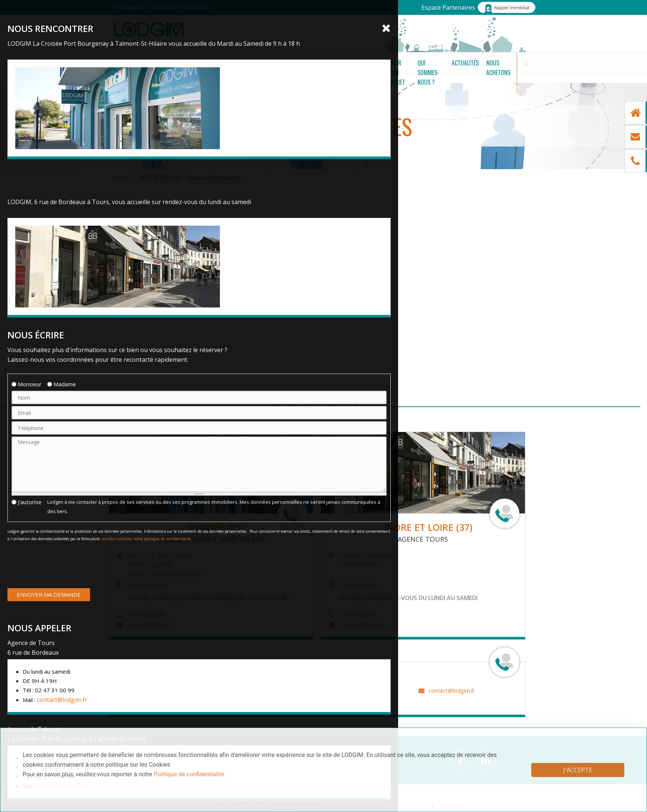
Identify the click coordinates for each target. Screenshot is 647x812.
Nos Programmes (259, 71)
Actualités (440, 71)
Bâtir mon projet (323, 71)
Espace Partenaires (448, 7)
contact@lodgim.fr (134, 625)
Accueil (121, 178)
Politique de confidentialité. (190, 774)
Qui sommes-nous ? (385, 71)
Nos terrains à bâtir (187, 71)
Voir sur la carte (130, 584)
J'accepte (578, 770)
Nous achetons (486, 71)
